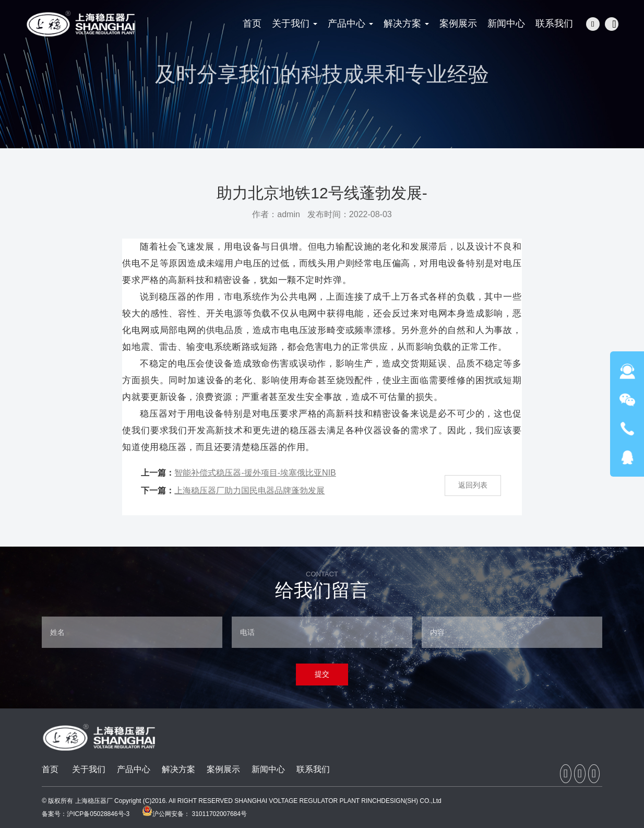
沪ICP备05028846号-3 (98, 814)
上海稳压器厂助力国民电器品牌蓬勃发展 (249, 490)
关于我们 (89, 769)
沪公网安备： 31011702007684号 (194, 814)
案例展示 (223, 769)
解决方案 (178, 769)
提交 (322, 674)
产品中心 (134, 769)
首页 (50, 769)
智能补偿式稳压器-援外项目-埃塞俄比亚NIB (255, 473)
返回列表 (473, 485)
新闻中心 (268, 769)
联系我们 (313, 769)
